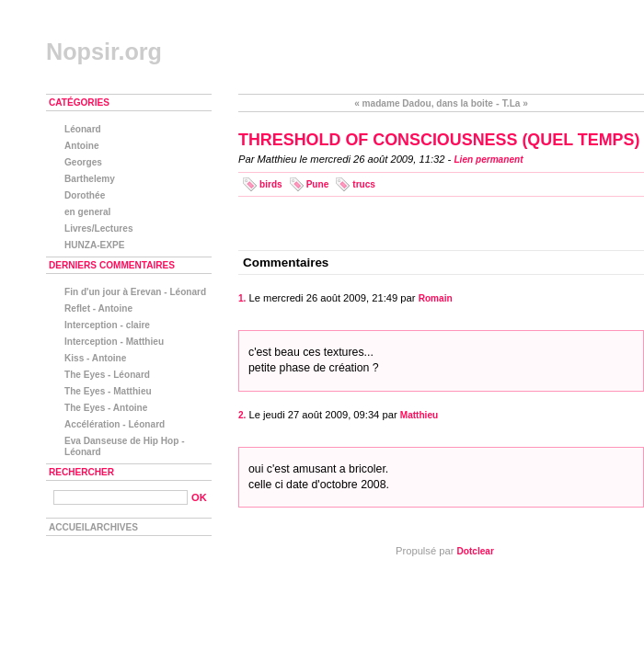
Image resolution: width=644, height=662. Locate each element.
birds (271, 184)
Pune (318, 184)
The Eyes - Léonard (107, 375)
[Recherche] (121, 497)
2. (242, 415)
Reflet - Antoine (98, 308)
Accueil (69, 527)
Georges (83, 162)
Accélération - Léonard (115, 424)
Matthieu (419, 415)
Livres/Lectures (99, 228)
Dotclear (476, 551)
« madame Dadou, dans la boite (424, 103)
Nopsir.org (104, 51)
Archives (114, 527)
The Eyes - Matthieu (108, 391)
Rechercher (81, 472)
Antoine (82, 146)
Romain (436, 298)
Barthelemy (90, 179)
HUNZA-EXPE (95, 245)
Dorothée (85, 195)
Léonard (83, 129)
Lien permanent (488, 160)
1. (242, 298)
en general (87, 212)
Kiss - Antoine (95, 358)
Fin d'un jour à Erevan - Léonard (135, 292)
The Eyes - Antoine (106, 408)
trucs (364, 184)
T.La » (515, 103)
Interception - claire (107, 325)
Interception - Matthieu (114, 342)
